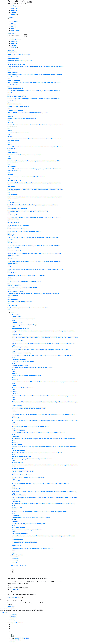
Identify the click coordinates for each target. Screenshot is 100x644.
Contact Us (14, 618)
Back (11, 313)
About (12, 23)
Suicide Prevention (16, 7)
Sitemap (13, 620)
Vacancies (13, 616)
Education (13, 12)
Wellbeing (13, 27)
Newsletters (14, 614)
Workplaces (14, 11)
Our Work (13, 25)
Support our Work (15, 30)
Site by (15, 642)
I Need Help (11, 17)
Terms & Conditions (16, 640)
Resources (14, 14)
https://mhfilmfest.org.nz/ (15, 597)
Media (12, 29)
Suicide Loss (14, 9)
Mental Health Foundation (22, 638)
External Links (15, 589)
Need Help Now (12, 623)
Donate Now (11, 34)
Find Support (14, 21)
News (12, 5)
